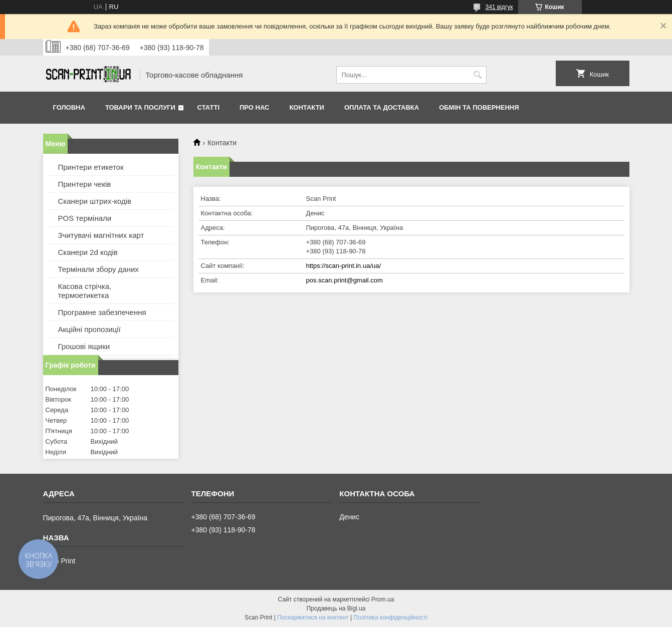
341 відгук (499, 7)
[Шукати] (478, 75)
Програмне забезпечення (102, 312)
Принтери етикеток (91, 167)
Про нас (254, 107)
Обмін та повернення (479, 107)
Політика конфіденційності (390, 617)
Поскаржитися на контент (313, 617)
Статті (208, 107)
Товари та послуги (140, 107)
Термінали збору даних (98, 269)
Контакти (307, 107)
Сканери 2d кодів (88, 252)
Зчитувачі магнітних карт (101, 235)
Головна (69, 107)
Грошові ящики (84, 346)
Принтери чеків (85, 184)
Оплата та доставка (382, 107)
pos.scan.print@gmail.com (345, 280)
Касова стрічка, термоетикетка (85, 291)
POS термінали (85, 218)
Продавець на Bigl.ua (336, 608)
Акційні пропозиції (89, 329)
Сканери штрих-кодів (95, 201)
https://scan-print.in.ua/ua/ (344, 266)
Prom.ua (383, 599)
